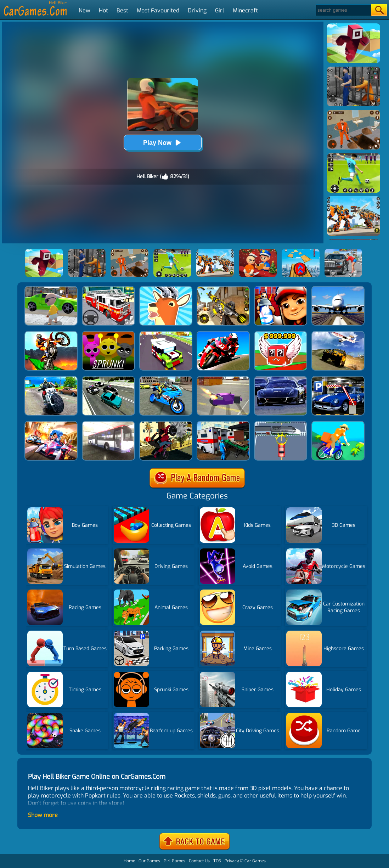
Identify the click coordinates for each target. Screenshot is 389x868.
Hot (103, 10)
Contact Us (199, 861)
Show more (43, 815)
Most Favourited (158, 10)
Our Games (149, 861)
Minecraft (245, 10)
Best (122, 10)
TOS (217, 861)
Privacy (232, 861)
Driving (197, 10)
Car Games (255, 861)
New (84, 10)
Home (129, 861)
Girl (220, 10)
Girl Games (174, 861)
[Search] (343, 10)
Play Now (163, 143)
